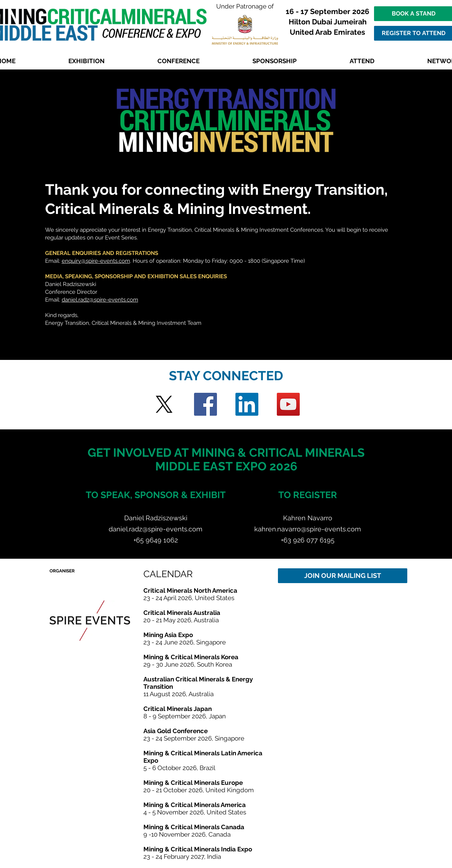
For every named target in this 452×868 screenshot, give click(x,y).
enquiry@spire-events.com (96, 261)
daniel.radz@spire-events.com (100, 300)
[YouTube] (288, 404)
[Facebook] (205, 404)
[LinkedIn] (247, 404)
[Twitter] (164, 404)
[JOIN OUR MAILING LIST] (343, 576)
